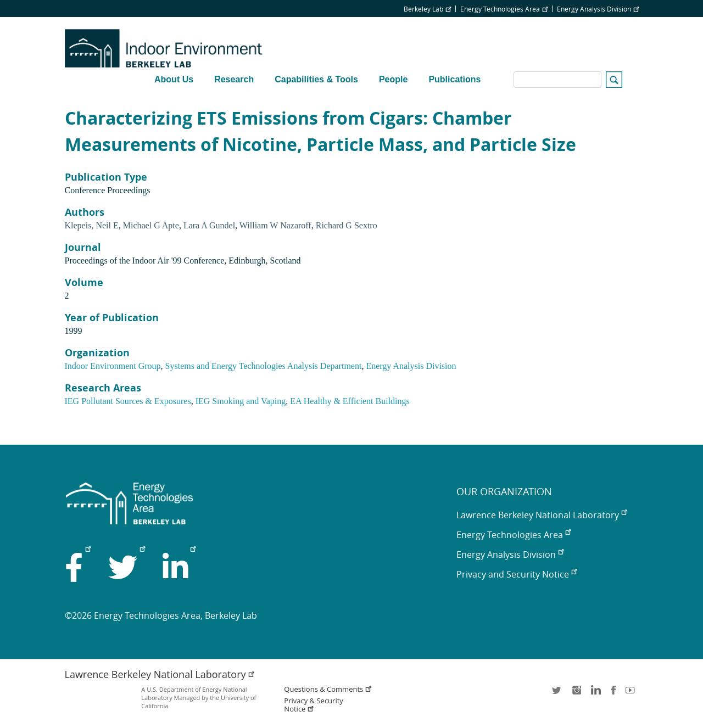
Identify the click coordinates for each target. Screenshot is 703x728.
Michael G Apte (151, 225)
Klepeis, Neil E (92, 225)
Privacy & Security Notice (313, 705)
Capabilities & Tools (316, 79)
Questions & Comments (328, 689)
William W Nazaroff (275, 225)
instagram (576, 694)
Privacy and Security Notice (517, 574)
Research (234, 79)
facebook (613, 694)
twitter (557, 694)
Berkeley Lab (427, 9)
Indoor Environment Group (113, 366)
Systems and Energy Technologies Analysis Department (264, 366)
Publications (454, 79)
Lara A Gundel (209, 225)
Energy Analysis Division (598, 9)
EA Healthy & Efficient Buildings (350, 401)
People (393, 79)
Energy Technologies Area (504, 9)
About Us (174, 79)
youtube (632, 694)
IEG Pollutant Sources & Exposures (128, 401)
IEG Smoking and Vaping (241, 401)
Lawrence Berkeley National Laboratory (542, 515)
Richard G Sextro (347, 225)
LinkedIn (595, 694)
